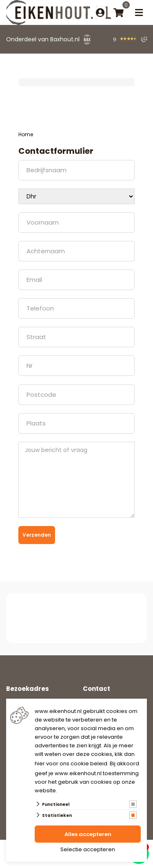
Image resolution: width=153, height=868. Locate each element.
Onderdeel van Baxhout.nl (43, 39)
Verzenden (37, 535)
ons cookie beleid (83, 763)
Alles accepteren (88, 834)
